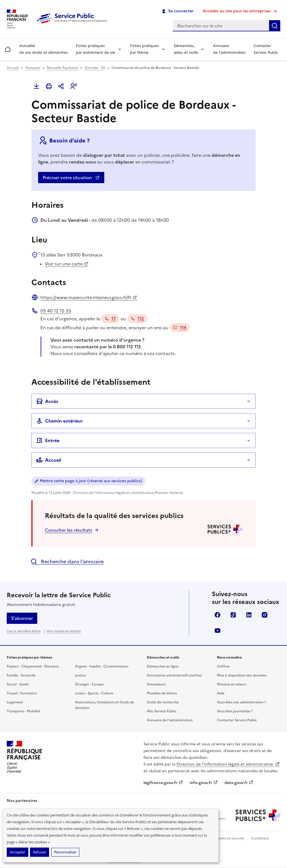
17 (110, 319)
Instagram (265, 615)
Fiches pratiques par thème (144, 49)
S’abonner (22, 618)
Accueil (13, 68)
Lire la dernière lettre (24, 631)
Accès (47, 401)
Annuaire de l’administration (229, 49)
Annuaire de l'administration (170, 720)
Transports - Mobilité (24, 711)
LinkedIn (249, 615)
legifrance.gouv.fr (163, 783)
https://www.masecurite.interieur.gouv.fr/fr (89, 297)
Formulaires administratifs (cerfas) (174, 675)
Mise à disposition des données (242, 675)
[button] (73, 86)
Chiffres (223, 666)
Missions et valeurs (232, 684)
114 (180, 328)
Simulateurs (156, 684)
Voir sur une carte (67, 264)
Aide (221, 693)
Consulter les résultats (69, 530)
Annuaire (33, 68)
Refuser (40, 852)
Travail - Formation (22, 693)
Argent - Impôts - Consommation (102, 666)
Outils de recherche (163, 702)
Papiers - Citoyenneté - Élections (33, 666)
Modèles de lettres (162, 693)
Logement (15, 702)
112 (137, 319)
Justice (80, 675)
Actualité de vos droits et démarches (44, 49)
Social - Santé (18, 684)
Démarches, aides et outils (186, 49)
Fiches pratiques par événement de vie (96, 49)
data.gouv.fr (239, 783)
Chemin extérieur (60, 421)
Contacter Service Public (266, 49)
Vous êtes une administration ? (241, 702)
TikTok (233, 615)
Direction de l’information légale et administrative (228, 764)
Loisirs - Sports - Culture (94, 693)
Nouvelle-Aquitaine (62, 68)
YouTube (217, 631)
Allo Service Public (162, 711)
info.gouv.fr (204, 783)
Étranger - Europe (89, 684)
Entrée (48, 440)
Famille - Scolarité (21, 675)
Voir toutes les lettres (64, 631)
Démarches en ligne (163, 666)
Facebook (217, 615)
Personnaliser (65, 852)
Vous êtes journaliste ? (235, 711)
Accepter (18, 852)
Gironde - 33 (95, 68)
